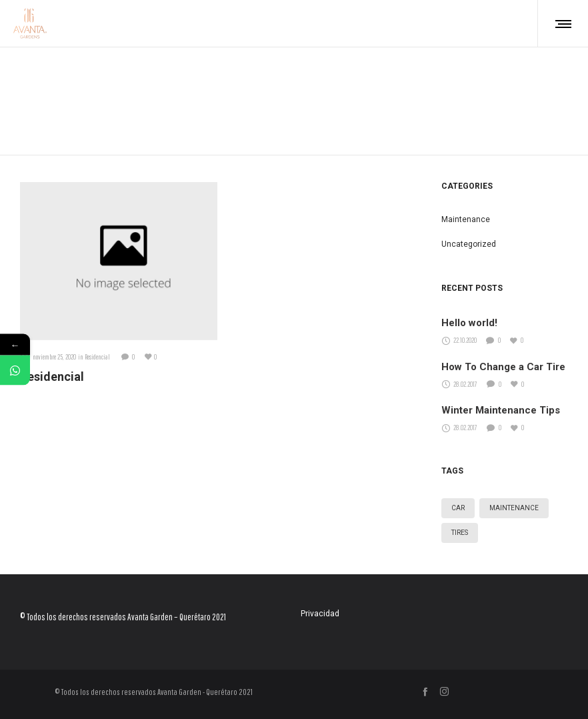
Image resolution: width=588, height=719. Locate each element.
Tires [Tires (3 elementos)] (460, 533)
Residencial (52, 377)
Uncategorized (469, 244)
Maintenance (466, 219)
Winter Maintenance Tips (501, 410)
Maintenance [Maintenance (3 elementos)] (514, 508)
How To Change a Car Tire (503, 367)
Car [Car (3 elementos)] (458, 508)
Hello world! (469, 323)
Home (294, 85)
